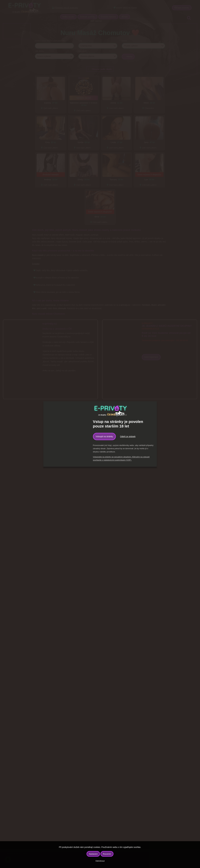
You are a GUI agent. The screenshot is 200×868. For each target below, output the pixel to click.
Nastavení (93, 854)
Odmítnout (100, 861)
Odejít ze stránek (128, 436)
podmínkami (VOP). (123, 460)
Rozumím (107, 854)
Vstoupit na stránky (104, 436)
